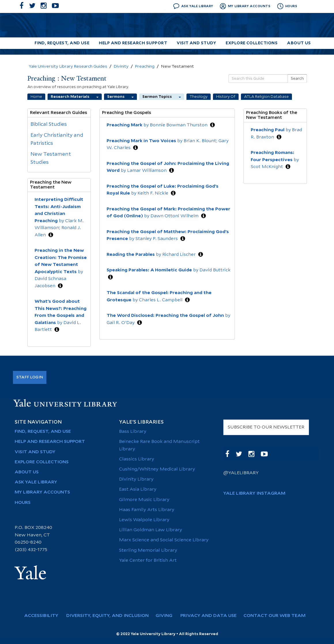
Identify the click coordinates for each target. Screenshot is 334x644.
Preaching (145, 67)
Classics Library (137, 459)
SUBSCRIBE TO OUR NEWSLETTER (266, 427)
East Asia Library (138, 489)
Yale (31, 573)
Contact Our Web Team (277, 616)
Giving (167, 616)
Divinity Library (136, 479)
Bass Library (133, 431)
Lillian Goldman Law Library (151, 530)
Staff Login (30, 377)
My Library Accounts (42, 492)
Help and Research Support (133, 43)
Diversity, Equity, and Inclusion (110, 616)
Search (297, 79)
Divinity (121, 67)
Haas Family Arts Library (147, 510)
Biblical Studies (49, 124)
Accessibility (44, 616)
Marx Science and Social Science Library (164, 540)
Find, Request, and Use (62, 43)
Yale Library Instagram (254, 493)
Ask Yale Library (36, 482)
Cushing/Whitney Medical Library (157, 469)
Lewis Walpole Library (144, 520)
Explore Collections (252, 43)
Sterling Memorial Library (148, 550)
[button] (51, 235)
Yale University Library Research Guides (68, 67)
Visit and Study (196, 43)
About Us (299, 43)
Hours (23, 503)
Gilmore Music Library (144, 500)
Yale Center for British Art (148, 560)
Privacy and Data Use (211, 616)
